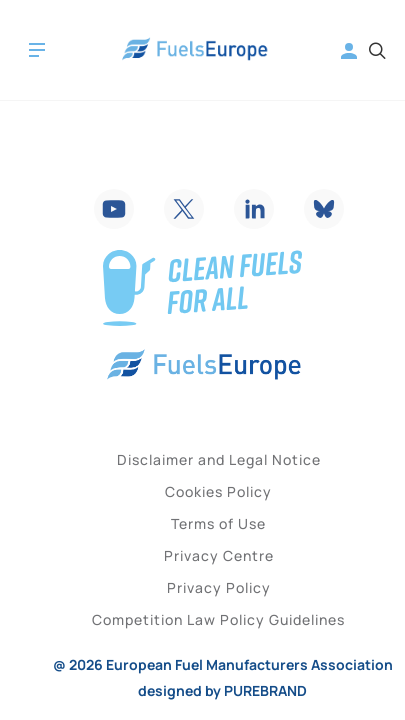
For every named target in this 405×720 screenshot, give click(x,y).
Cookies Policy (218, 491)
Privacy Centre (219, 555)
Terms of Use (218, 523)
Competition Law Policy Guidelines (218, 619)
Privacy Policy (219, 587)
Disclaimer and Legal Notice (219, 459)
